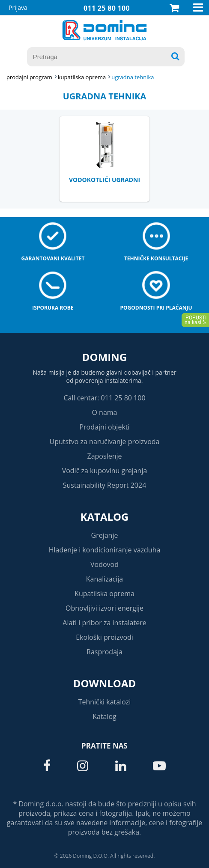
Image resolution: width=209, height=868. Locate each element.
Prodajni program (29, 77)
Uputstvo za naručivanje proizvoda (104, 441)
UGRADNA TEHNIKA (133, 77)
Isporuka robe (53, 308)
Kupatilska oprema (104, 594)
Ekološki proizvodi (104, 637)
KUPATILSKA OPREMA (82, 77)
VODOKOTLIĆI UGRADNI (104, 180)
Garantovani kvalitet (53, 258)
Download (105, 683)
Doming (104, 357)
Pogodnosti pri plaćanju (156, 308)
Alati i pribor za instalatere (104, 623)
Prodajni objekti (104, 427)
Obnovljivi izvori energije (104, 608)
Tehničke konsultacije (156, 258)
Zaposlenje (105, 456)
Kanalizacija (105, 579)
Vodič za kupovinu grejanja (105, 471)
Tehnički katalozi (105, 702)
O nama (104, 412)
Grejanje (105, 535)
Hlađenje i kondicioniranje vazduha (105, 550)
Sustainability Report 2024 (105, 485)
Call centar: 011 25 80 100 (104, 398)
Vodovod (104, 564)
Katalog (105, 517)
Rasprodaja (104, 652)
